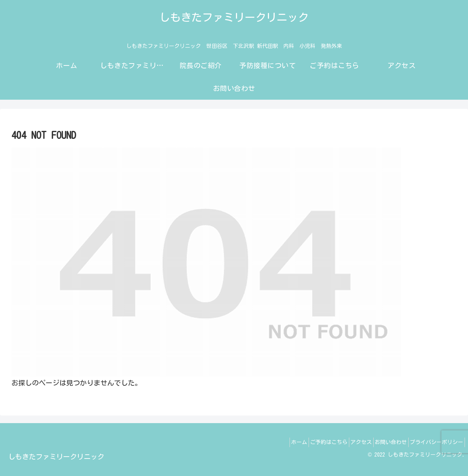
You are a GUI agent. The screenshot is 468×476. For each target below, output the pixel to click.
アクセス (349, 442)
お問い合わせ (384, 442)
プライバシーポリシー (434, 442)
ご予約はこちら (312, 442)
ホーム (277, 442)
